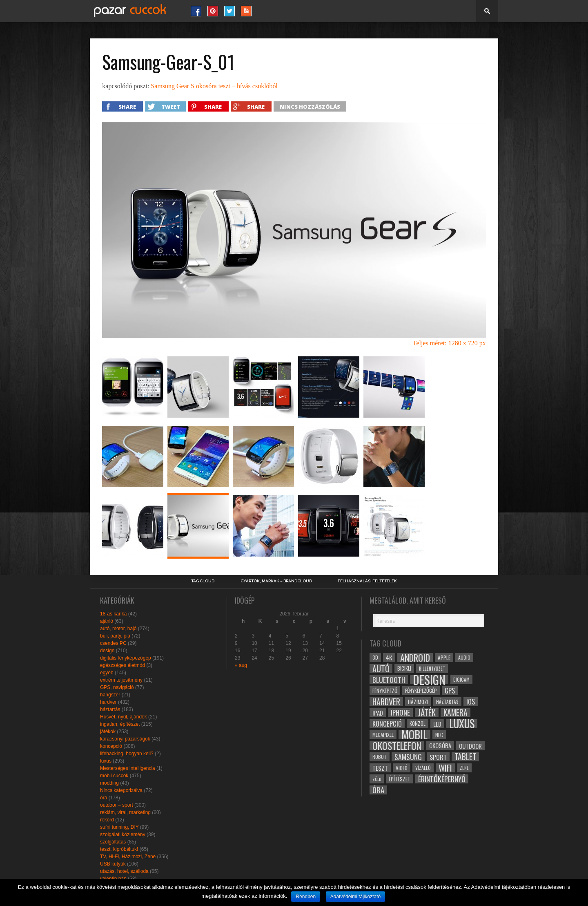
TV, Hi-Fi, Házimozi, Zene (128, 857)
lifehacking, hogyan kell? (127, 754)
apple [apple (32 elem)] (444, 658)
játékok (108, 732)
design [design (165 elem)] (429, 680)
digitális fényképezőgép (126, 658)
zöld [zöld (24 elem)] (377, 779)
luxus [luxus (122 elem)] (462, 724)
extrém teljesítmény (121, 680)
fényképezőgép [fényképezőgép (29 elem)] (421, 690)
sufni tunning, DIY (119, 827)
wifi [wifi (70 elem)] (445, 768)
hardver (108, 702)
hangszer (110, 695)
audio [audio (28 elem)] (464, 657)
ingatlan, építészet (120, 724)
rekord (107, 820)
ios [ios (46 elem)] (471, 702)
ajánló (107, 621)
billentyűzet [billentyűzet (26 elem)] (432, 668)
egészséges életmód (122, 665)
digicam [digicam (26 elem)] (461, 679)
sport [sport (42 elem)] (438, 757)
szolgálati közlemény (123, 834)
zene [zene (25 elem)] (464, 768)
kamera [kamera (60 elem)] (455, 713)
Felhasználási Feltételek (367, 581)
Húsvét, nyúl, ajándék (124, 717)
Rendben (306, 897)
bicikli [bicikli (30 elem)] (404, 668)
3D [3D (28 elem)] (375, 657)
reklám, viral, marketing (125, 812)
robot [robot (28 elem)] (380, 757)
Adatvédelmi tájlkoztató (355, 897)
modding (109, 783)
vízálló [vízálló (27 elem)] (423, 768)
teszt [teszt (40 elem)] (380, 768)
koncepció (111, 746)
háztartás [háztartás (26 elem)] (447, 701)
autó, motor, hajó (118, 629)
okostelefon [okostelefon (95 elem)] (397, 746)
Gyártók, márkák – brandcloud (276, 581)
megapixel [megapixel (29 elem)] (383, 735)
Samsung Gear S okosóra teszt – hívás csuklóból (214, 86)
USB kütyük (113, 864)
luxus (106, 761)
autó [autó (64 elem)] (381, 669)
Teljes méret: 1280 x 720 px (449, 343)
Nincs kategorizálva (121, 790)
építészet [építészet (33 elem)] (400, 779)
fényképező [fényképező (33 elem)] (385, 691)
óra (104, 798)
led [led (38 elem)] (437, 724)
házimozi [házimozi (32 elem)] (418, 702)
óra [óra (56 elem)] (378, 790)
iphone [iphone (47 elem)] (400, 713)
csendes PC (113, 643)
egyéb (107, 673)
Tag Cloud (203, 581)
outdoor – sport (117, 805)
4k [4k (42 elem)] (389, 658)
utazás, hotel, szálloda (124, 871)
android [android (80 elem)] (415, 658)
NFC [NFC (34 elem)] (439, 735)
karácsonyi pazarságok (125, 739)
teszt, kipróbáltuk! (119, 849)
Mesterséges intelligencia (128, 768)
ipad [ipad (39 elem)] (378, 713)
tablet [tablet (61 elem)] (465, 757)
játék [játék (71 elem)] (427, 713)
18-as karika (113, 614)
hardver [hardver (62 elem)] (386, 702)
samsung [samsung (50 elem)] (408, 757)
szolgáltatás (113, 842)
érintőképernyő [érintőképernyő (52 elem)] (442, 779)
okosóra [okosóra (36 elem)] (440, 746)
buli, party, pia (115, 636)
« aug (241, 665)
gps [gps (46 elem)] (450, 691)
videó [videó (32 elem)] (402, 768)
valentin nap (113, 879)
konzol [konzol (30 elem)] (418, 724)
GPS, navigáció (117, 687)
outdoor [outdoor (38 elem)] (470, 746)
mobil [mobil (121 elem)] (414, 735)
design (107, 651)
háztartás (110, 709)
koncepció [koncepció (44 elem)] (387, 724)
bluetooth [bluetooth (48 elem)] (389, 680)
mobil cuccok (114, 776)
